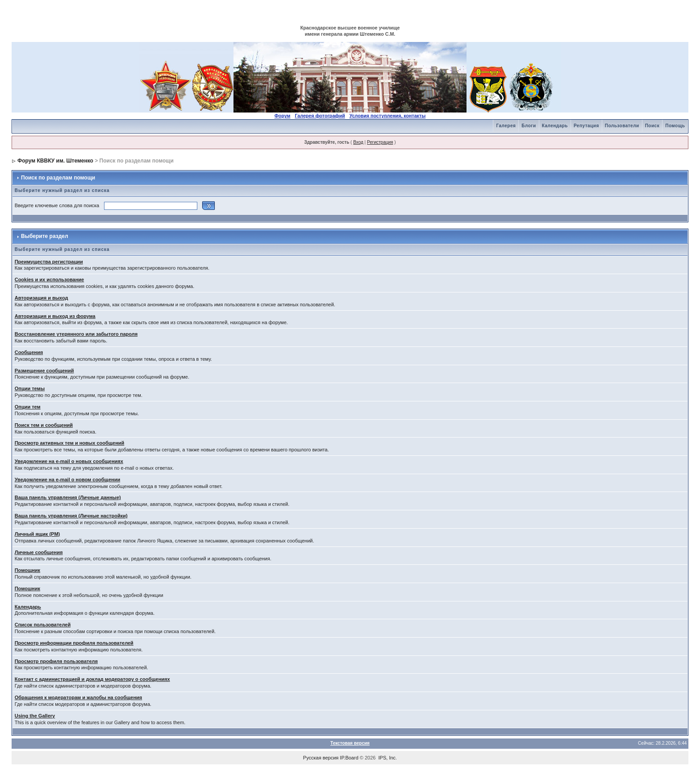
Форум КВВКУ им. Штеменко (55, 161)
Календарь (555, 126)
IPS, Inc (387, 758)
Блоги (529, 126)
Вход (358, 142)
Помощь (675, 126)
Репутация (586, 126)
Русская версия (321, 758)
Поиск (652, 126)
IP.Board (349, 758)
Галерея (506, 126)
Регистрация (380, 142)
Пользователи (622, 126)
